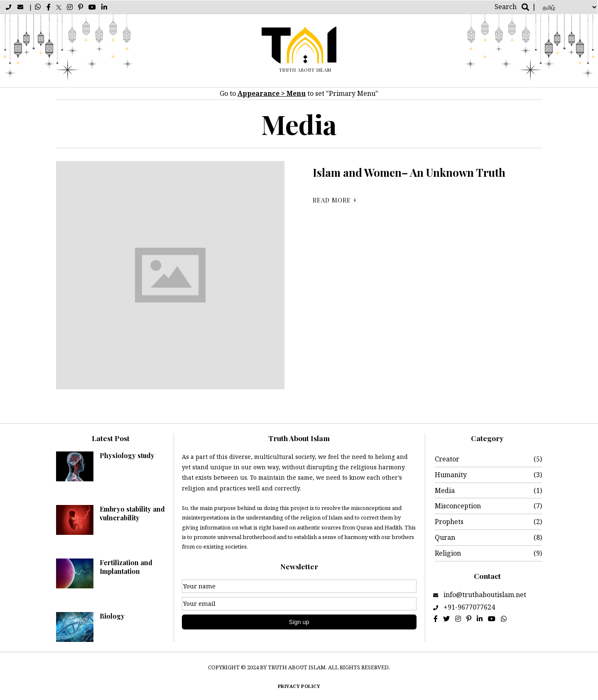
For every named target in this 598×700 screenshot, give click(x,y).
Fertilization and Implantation (126, 567)
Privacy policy (299, 686)
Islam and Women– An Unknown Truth (409, 172)
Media (445, 490)
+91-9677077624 (469, 607)
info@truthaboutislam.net (484, 595)
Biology (112, 616)
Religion (448, 553)
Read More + (335, 200)
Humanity (451, 475)
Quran (445, 537)
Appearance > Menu (272, 93)
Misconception (458, 506)
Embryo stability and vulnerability (132, 513)
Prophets (449, 522)
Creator (447, 459)
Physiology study (127, 455)
